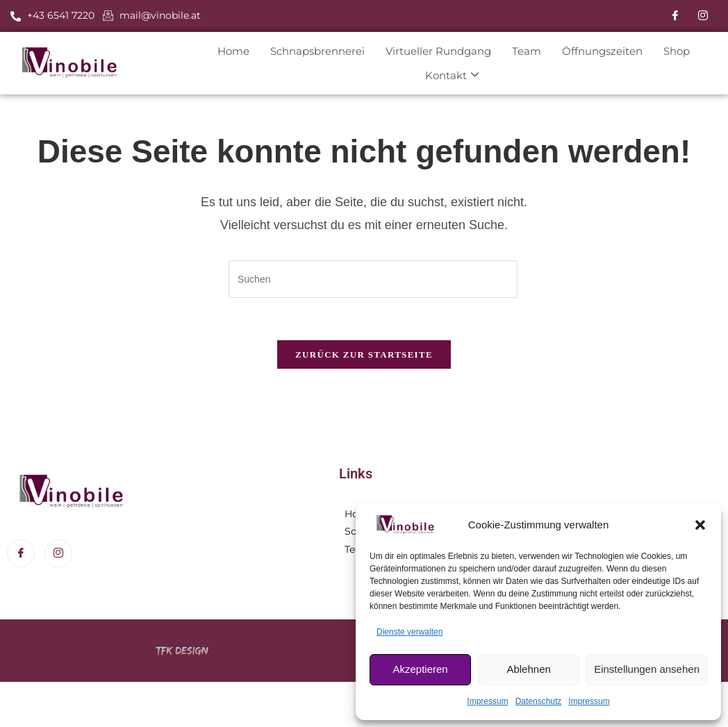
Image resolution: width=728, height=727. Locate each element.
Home (233, 50)
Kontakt (452, 75)
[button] (700, 525)
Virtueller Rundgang (438, 50)
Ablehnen (528, 669)
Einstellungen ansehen (647, 669)
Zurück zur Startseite (364, 354)
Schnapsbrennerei (317, 50)
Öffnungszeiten (602, 50)
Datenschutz (539, 701)
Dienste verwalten (409, 632)
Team (527, 50)
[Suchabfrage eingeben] (373, 279)
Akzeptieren (420, 669)
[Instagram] (703, 16)
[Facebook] (675, 16)
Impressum (487, 701)
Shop (677, 50)
